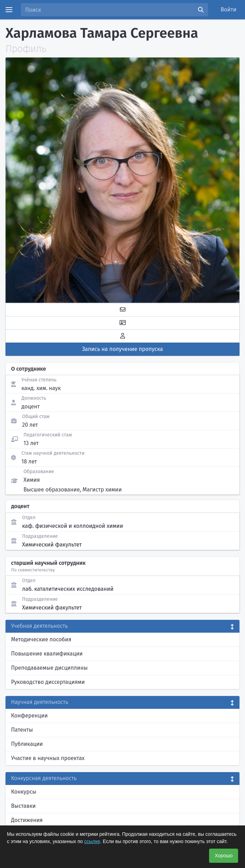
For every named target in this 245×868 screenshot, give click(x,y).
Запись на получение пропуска (123, 349)
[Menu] (9, 10)
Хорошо (224, 856)
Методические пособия (41, 639)
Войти (229, 10)
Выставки (23, 806)
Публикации (27, 744)
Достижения (27, 820)
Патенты (22, 730)
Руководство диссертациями (48, 682)
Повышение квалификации (47, 654)
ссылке (92, 841)
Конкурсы (24, 792)
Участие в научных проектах (48, 758)
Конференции (29, 716)
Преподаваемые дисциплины (49, 668)
